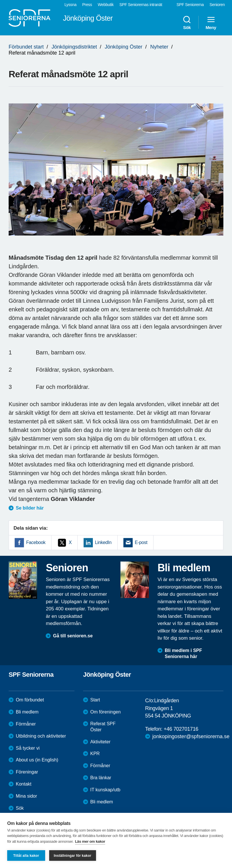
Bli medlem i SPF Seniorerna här (183, 653)
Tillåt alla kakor (26, 856)
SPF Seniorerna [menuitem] (190, 5)
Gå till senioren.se (73, 636)
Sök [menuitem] (187, 22)
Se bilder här (30, 508)
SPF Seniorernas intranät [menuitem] (141, 5)
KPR (95, 754)
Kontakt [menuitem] (24, 784)
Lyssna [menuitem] (70, 5)
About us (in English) (37, 760)
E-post (141, 542)
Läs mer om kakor (90, 841)
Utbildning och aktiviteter (41, 736)
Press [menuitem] (87, 5)
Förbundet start (26, 47)
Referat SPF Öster (103, 727)
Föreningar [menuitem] (27, 772)
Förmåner (26, 724)
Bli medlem (27, 712)
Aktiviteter (100, 742)
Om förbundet (30, 700)
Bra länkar (101, 778)
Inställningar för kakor (73, 856)
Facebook (36, 542)
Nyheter (159, 47)
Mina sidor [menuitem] (26, 796)
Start (95, 700)
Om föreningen (106, 712)
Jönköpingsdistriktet (74, 47)
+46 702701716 (181, 729)
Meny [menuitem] (211, 22)
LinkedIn (103, 542)
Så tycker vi (28, 748)
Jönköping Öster (123, 47)
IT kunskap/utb (105, 790)
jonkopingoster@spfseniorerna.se (191, 736)
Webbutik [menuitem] (106, 5)
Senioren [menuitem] (217, 5)
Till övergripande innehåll (0, 0)
